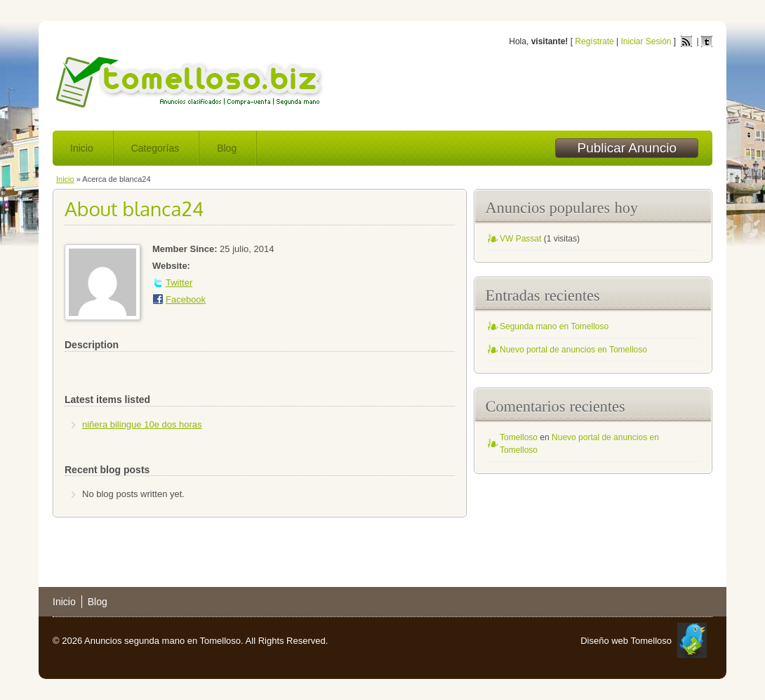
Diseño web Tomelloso (626, 641)
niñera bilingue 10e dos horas (142, 424)
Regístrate (594, 41)
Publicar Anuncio (627, 148)
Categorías (155, 148)
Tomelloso (519, 437)
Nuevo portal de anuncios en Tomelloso (573, 350)
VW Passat (520, 239)
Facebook (186, 299)
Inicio (82, 148)
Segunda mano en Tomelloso (554, 326)
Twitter (179, 283)
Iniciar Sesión (646, 41)
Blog (227, 148)
